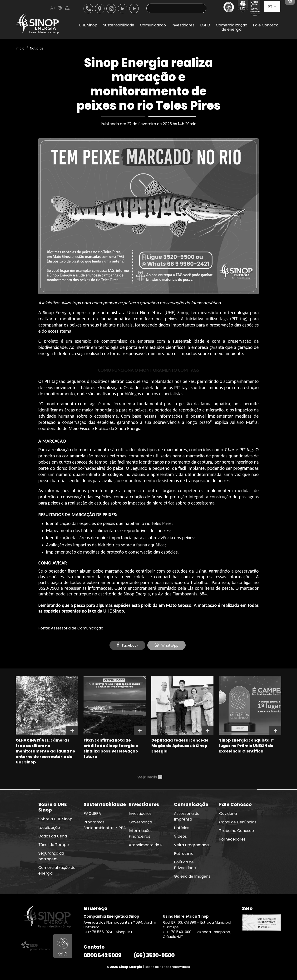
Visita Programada (191, 845)
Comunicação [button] (153, 25)
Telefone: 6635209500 (88, 9)
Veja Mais (150, 777)
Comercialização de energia (57, 870)
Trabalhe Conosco (237, 831)
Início (20, 48)
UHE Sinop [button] (88, 25)
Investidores (140, 814)
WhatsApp (166, 645)
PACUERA (92, 814)
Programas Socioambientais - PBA (105, 825)
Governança (140, 822)
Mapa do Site (67, 8)
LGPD (205, 25)
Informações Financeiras (141, 834)
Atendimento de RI (146, 845)
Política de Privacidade (185, 865)
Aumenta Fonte (53, 8)
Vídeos (180, 836)
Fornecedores (232, 839)
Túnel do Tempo (54, 845)
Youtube (134, 9)
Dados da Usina (53, 836)
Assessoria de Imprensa (187, 816)
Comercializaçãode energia (232, 27)
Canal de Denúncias (238, 822)
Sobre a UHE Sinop (55, 819)
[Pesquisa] (176, 8)
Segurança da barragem (51, 856)
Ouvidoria (228, 814)
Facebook (127, 645)
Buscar (199, 8)
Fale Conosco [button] (266, 25)
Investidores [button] (183, 25)
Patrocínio (184, 854)
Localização (100, 9)
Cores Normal (60, 8)
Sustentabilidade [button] (119, 25)
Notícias (37, 48)
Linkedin (123, 9)
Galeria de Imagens (192, 876)
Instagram (111, 9)
